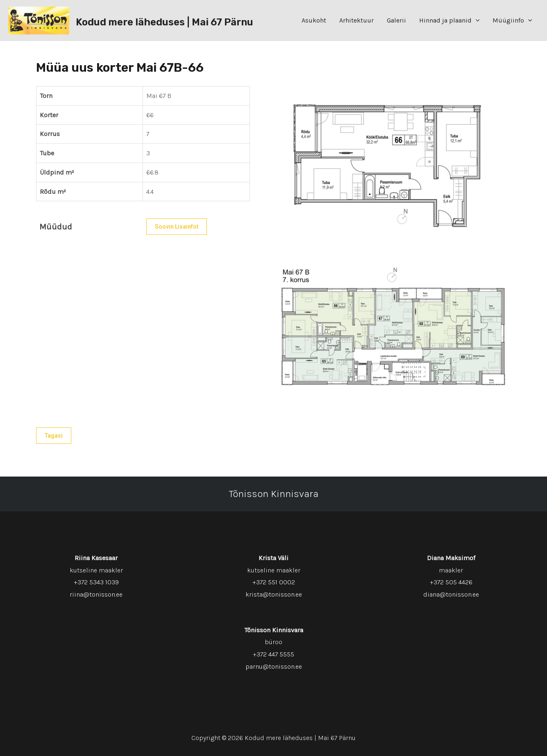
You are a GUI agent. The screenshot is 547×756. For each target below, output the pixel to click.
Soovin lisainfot (177, 227)
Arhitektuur (356, 20)
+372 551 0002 (274, 582)
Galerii (396, 20)
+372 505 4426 (451, 582)
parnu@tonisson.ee (274, 666)
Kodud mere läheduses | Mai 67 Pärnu (165, 22)
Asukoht (314, 20)
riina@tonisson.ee (96, 594)
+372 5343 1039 (96, 582)
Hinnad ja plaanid (449, 20)
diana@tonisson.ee (451, 594)
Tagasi (54, 436)
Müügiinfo (512, 20)
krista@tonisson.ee (274, 594)
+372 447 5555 (273, 654)
